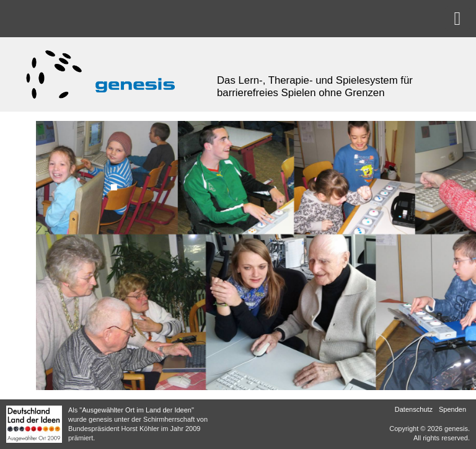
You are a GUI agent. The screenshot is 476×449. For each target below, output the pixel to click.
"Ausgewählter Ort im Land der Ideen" (137, 410)
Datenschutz (414, 409)
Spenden (452, 409)
